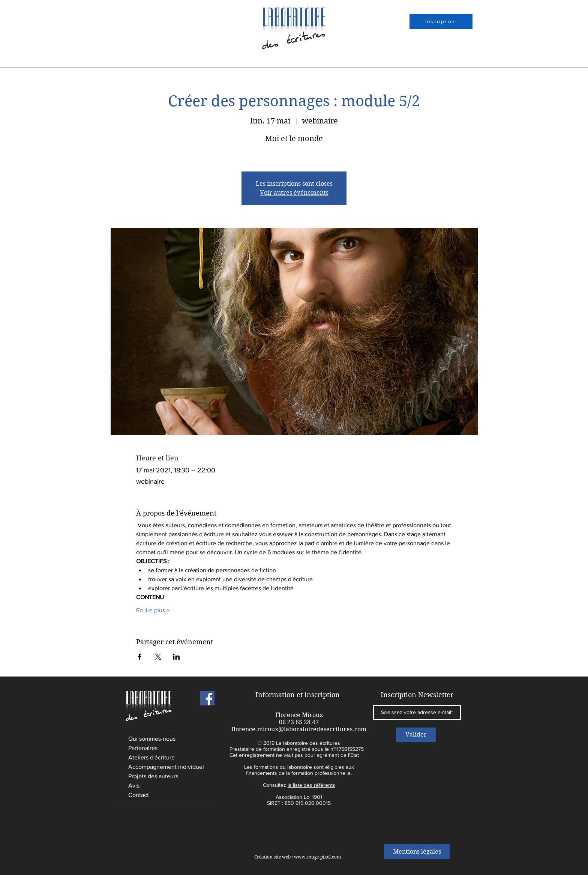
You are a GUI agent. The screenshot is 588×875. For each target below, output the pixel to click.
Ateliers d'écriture (151, 757)
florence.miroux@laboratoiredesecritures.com (299, 729)
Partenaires (143, 748)
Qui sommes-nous (152, 739)
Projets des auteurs (153, 776)
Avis (134, 786)
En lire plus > (153, 610)
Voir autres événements (294, 193)
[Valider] (416, 735)
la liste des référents (311, 785)
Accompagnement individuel (166, 767)
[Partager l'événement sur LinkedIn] (176, 657)
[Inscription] (441, 21)
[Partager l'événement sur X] (158, 657)
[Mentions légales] (417, 852)
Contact (139, 795)
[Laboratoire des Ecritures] (207, 698)
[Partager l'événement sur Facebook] (140, 657)
